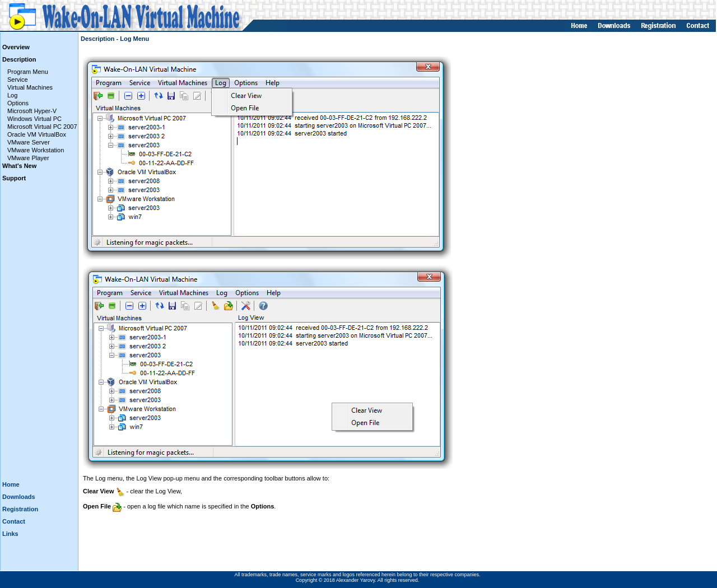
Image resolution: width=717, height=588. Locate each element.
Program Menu (28, 72)
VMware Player (28, 158)
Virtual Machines (30, 87)
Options (18, 103)
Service (18, 80)
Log (12, 95)
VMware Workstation (36, 150)
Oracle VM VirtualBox (37, 134)
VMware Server (29, 142)
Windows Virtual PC (34, 119)
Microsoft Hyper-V (32, 111)
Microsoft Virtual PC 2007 (42, 127)
